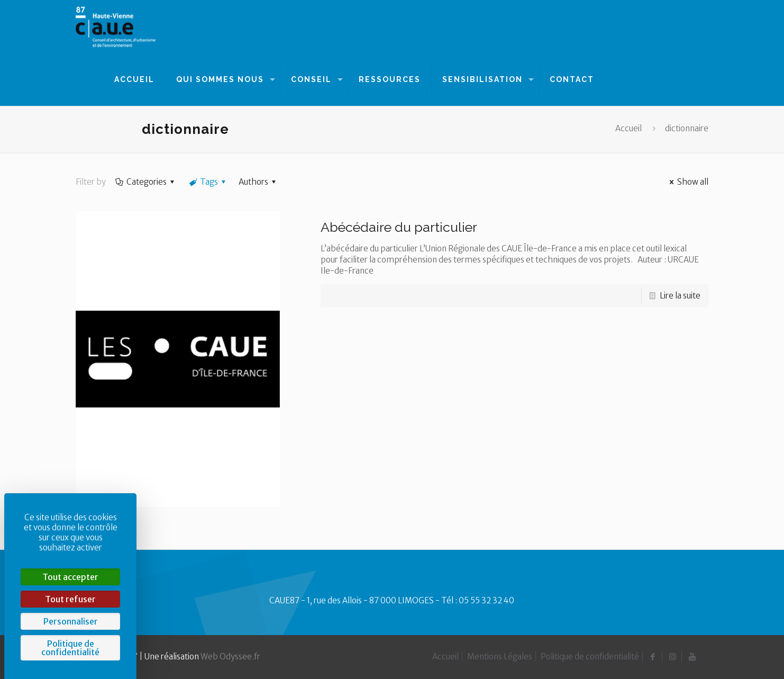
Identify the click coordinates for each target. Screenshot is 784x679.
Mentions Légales (500, 657)
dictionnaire (687, 128)
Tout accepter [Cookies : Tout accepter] (70, 577)
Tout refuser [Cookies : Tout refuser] (70, 599)
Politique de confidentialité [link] (70, 648)
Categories (146, 182)
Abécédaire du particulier (399, 227)
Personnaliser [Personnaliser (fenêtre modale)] (71, 621)
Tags (208, 182)
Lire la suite (680, 296)
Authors (259, 182)
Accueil (628, 128)
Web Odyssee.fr (230, 657)
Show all (687, 182)
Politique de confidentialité (590, 657)
